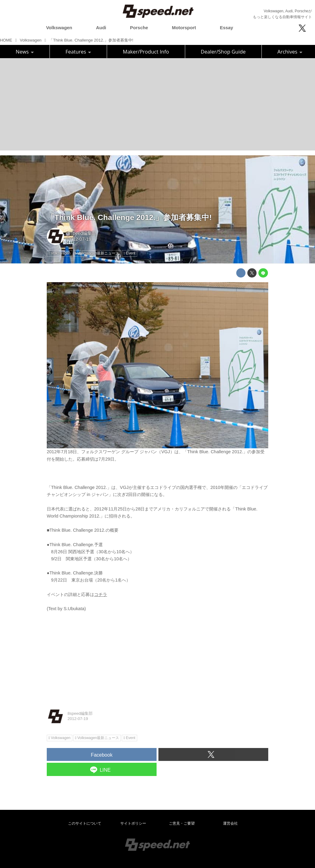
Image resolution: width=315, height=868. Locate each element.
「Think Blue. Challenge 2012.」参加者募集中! (129, 217)
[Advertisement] (157, 104)
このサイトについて (85, 823)
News (25, 52)
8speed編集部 (82, 233)
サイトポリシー (133, 823)
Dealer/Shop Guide (223, 52)
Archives (290, 52)
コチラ (101, 594)
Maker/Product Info (146, 52)
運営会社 (230, 823)
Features (78, 52)
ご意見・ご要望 (182, 823)
